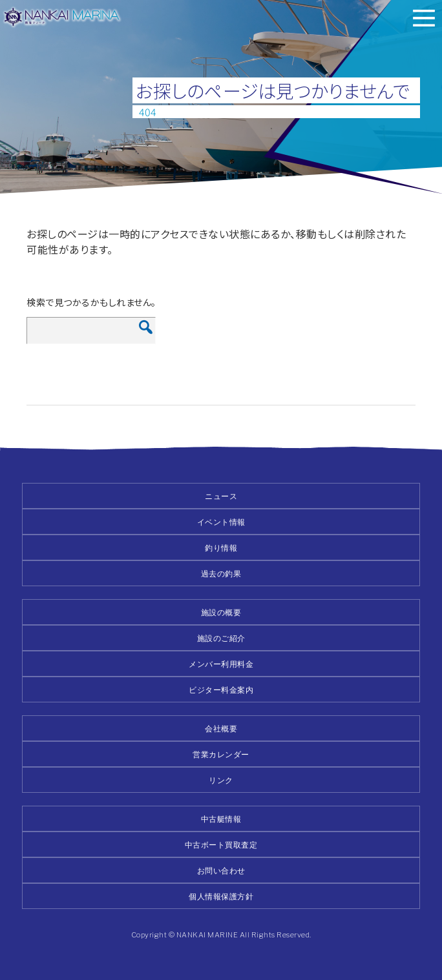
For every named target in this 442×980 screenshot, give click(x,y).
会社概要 (221, 729)
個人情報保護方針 (221, 896)
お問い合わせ (221, 871)
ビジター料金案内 (221, 690)
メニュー (424, 18)
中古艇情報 (221, 819)
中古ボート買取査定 (221, 845)
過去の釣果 (221, 574)
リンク (221, 780)
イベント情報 (221, 522)
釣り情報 (221, 548)
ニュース (221, 496)
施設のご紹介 (221, 638)
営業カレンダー (221, 754)
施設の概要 (221, 612)
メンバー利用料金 (221, 664)
